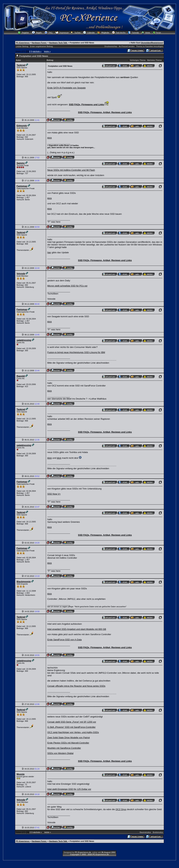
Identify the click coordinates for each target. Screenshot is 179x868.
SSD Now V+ (54, 494)
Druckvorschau (111, 46)
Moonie (21, 774)
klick (50, 138)
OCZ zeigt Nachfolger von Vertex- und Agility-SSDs (73, 732)
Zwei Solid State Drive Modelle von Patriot (69, 738)
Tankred (21, 65)
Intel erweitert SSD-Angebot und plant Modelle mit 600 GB (77, 629)
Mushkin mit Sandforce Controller (64, 748)
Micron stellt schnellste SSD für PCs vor (67, 286)
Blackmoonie (24, 582)
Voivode (21, 274)
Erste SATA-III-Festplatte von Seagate (67, 88)
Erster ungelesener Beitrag (41, 46)
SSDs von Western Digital (60, 753)
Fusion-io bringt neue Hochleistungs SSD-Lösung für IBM (76, 352)
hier (49, 252)
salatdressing (24, 340)
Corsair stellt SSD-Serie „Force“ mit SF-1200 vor (72, 722)
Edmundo (22, 126)
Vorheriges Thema (138, 60)
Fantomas (22, 186)
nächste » (37, 51)
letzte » (47, 51)
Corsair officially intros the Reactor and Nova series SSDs (76, 686)
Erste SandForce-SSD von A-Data (65, 640)
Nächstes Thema (154, 60)
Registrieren (157, 43)
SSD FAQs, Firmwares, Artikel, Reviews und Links (105, 112)
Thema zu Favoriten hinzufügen (150, 46)
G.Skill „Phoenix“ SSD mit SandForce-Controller (71, 727)
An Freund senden (127, 46)
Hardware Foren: (39, 43)
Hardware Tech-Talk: (58, 43)
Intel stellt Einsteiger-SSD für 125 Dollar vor (69, 789)
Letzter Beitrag (22, 46)
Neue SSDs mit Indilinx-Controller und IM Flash (71, 170)
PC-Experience (23, 43)
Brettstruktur (158, 832)
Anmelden (146, 43)
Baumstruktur (145, 832)
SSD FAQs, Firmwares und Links (87, 104)
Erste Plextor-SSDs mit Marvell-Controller (68, 743)
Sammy (21, 163)
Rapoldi (21, 376)
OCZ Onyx (121, 809)
